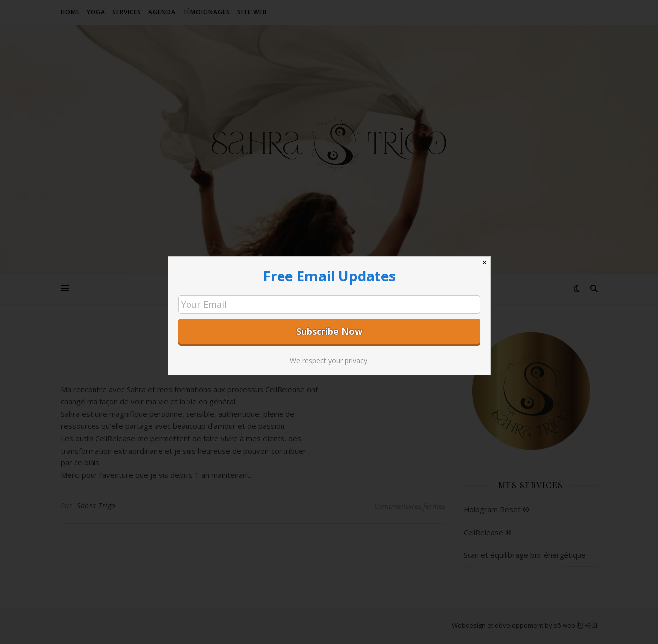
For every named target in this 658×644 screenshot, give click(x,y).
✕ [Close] (485, 262)
